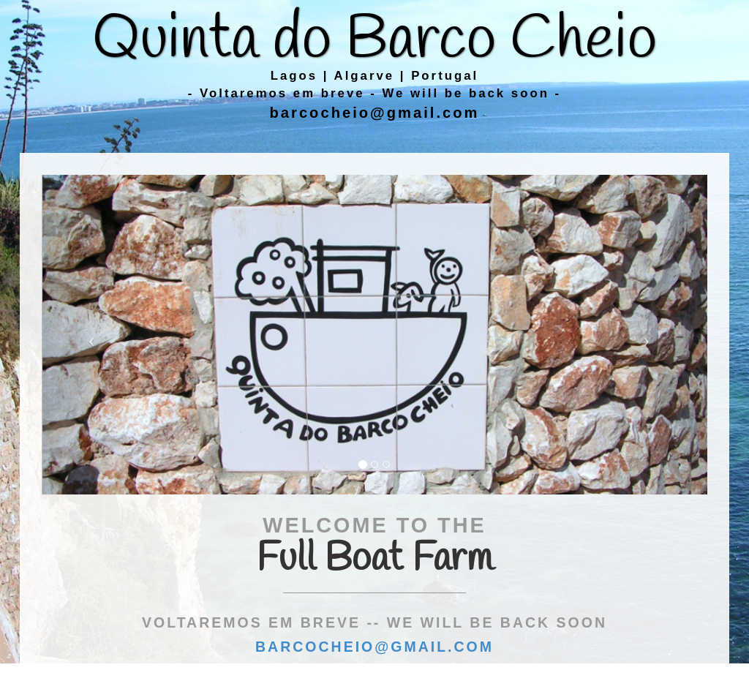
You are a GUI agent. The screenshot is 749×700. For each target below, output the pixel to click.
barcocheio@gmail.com (375, 113)
